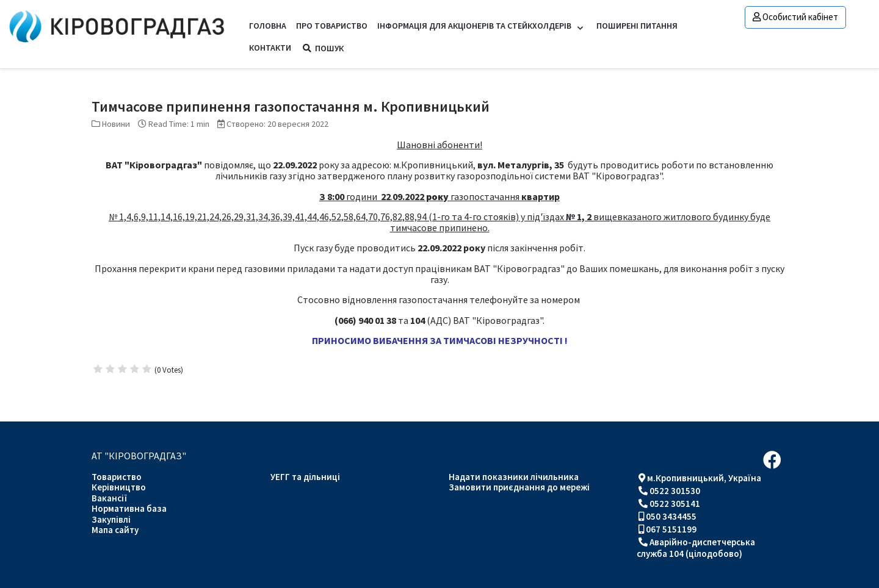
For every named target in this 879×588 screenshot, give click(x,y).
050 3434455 (671, 516)
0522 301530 (675, 491)
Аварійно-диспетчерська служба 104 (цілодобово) (696, 548)
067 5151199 (671, 529)
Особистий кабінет (795, 17)
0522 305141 (675, 504)
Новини (116, 124)
